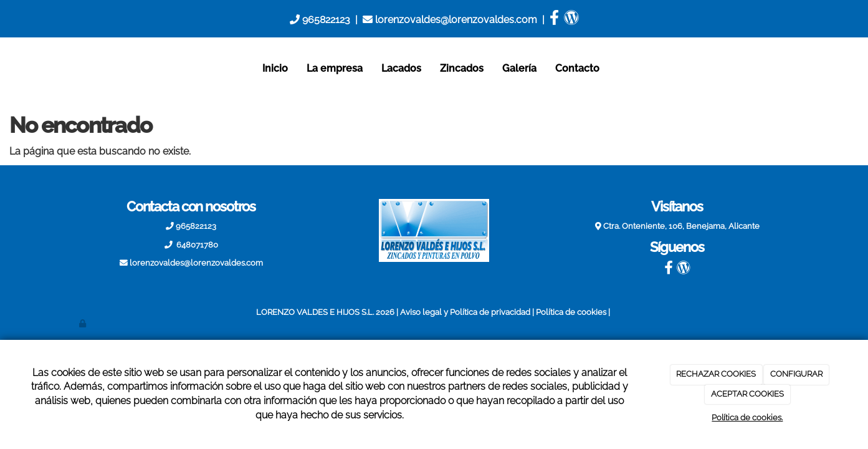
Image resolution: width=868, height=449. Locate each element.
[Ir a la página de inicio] (67, 69)
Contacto (577, 68)
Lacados (401, 68)
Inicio (275, 68)
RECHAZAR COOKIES (716, 374)
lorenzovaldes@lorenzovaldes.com (450, 20)
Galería (519, 68)
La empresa (335, 68)
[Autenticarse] (83, 323)
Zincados (462, 68)
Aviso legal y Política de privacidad (465, 312)
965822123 (320, 20)
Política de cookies (571, 312)
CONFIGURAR (796, 374)
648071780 (196, 245)
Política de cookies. (747, 418)
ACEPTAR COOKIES (747, 394)
